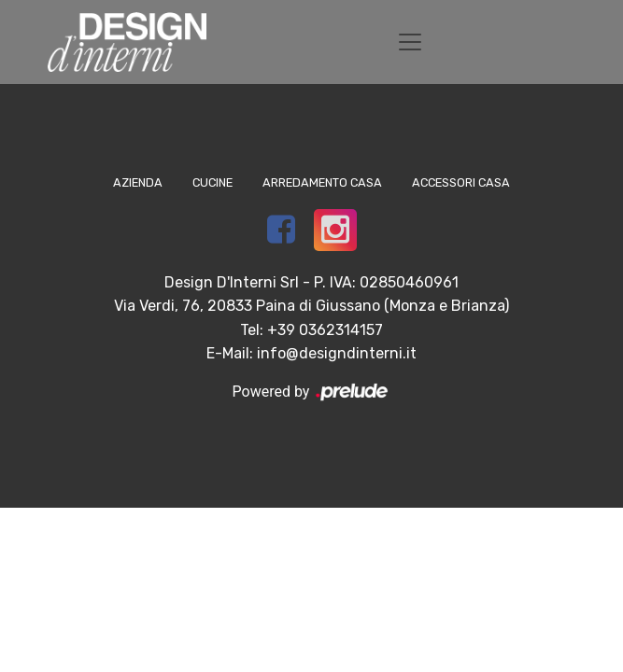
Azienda (138, 182)
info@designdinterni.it (337, 353)
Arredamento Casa (322, 182)
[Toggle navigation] (410, 42)
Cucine (212, 182)
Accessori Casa (461, 182)
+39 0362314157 (325, 330)
